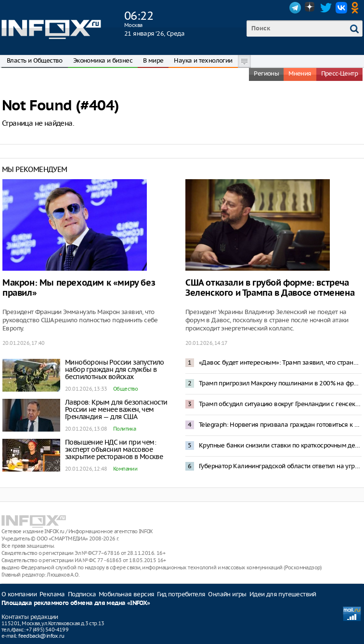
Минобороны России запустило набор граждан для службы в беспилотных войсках (115, 369)
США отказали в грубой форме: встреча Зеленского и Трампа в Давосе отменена (270, 288)
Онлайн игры (227, 594)
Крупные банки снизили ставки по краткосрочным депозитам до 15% (280, 445)
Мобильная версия (126, 594)
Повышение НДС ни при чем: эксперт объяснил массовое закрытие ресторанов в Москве (114, 449)
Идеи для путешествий (283, 594)
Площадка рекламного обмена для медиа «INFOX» (76, 603)
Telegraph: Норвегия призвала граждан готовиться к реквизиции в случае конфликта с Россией (280, 425)
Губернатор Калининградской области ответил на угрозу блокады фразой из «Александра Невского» (280, 466)
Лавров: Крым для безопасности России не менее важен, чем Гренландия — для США (116, 409)
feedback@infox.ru (41, 636)
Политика (124, 429)
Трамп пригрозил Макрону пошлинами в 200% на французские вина (280, 383)
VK (341, 8)
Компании (125, 469)
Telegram (295, 8)
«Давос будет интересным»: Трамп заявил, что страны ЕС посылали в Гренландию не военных (280, 362)
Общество (125, 389)
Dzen (311, 8)
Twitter (326, 8)
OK (357, 8)
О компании (19, 594)
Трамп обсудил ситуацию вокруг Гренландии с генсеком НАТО (280, 404)
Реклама (52, 594)
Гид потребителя (181, 594)
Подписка (82, 594)
